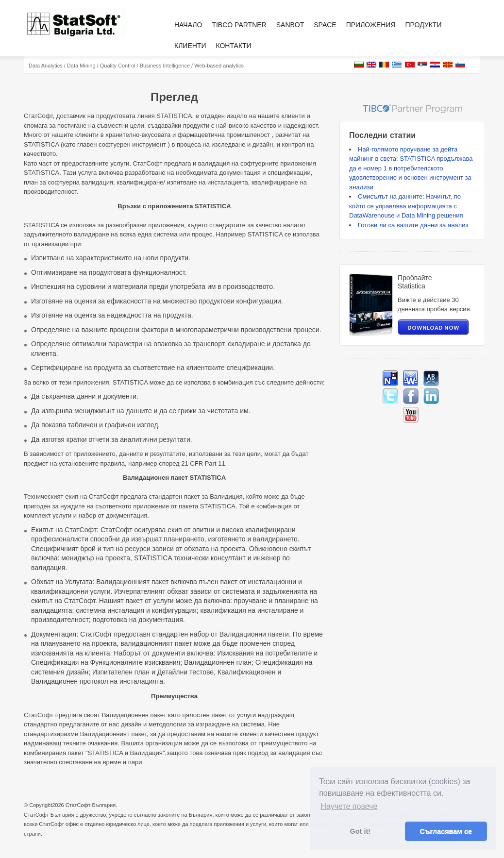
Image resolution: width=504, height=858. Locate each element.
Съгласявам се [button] (446, 831)
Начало (188, 25)
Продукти (424, 25)
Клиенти (190, 46)
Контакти (233, 46)
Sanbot (290, 25)
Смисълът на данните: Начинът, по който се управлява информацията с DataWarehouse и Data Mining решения (406, 206)
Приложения (371, 25)
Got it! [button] (360, 831)
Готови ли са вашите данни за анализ (413, 225)
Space (325, 25)
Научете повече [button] (349, 806)
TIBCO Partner (239, 25)
